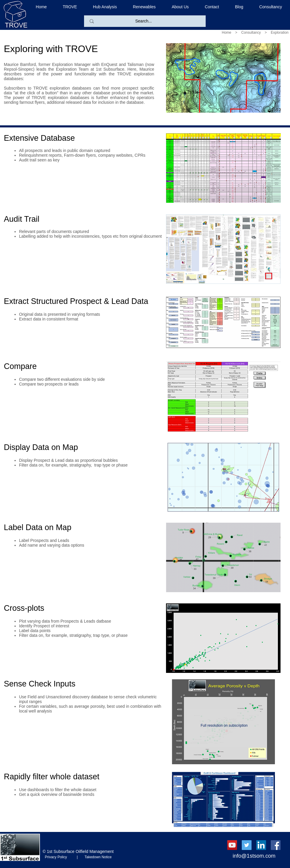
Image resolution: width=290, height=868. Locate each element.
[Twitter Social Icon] (247, 845)
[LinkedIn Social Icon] (261, 845)
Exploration (280, 33)
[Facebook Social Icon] (276, 845)
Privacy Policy (60, 857)
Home (227, 33)
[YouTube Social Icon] (232, 845)
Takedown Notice (96, 857)
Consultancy (251, 33)
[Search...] (144, 21)
